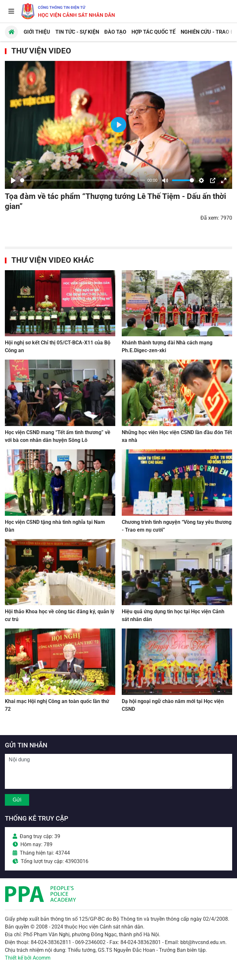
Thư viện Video (41, 51)
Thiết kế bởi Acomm (28, 958)
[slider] (83, 180)
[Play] (13, 180)
